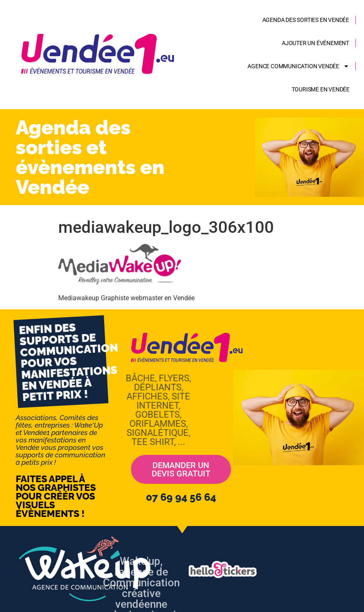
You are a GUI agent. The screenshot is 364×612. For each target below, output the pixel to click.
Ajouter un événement (315, 43)
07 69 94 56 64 (181, 497)
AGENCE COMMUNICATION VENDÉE (298, 66)
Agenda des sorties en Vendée (306, 20)
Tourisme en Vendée (321, 89)
